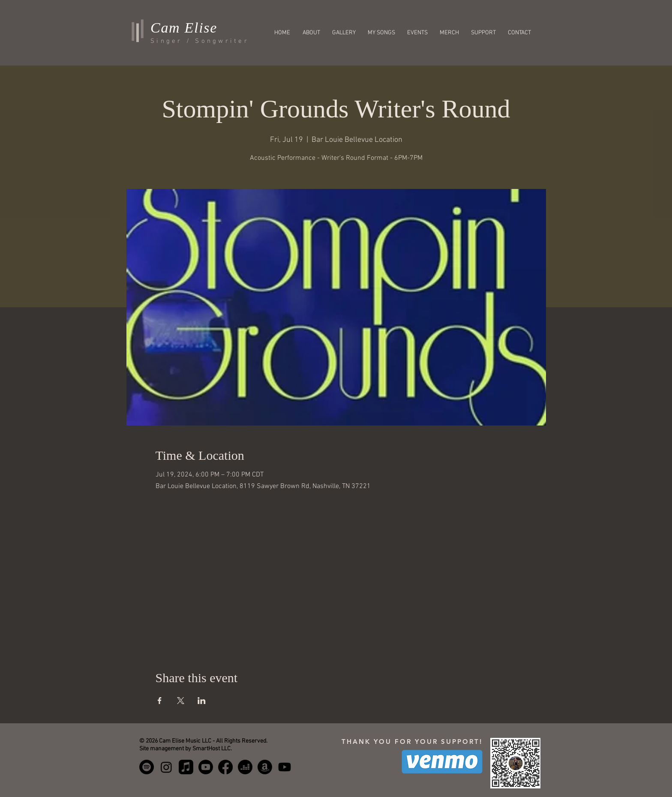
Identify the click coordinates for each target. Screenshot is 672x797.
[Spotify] (147, 767)
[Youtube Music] (206, 767)
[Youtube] (285, 767)
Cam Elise (184, 28)
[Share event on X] (181, 701)
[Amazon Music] (265, 767)
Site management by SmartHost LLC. (186, 749)
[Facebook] (225, 767)
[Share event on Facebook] (160, 701)
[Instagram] (166, 767)
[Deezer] (245, 767)
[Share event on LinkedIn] (202, 701)
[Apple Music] (186, 767)
